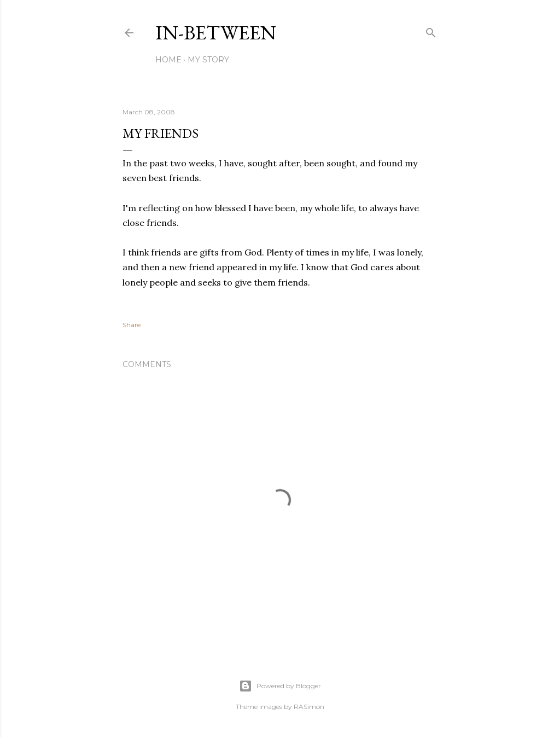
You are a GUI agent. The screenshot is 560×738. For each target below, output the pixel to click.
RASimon (309, 707)
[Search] (431, 30)
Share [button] (132, 325)
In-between (216, 33)
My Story (208, 60)
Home (168, 60)
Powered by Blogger (280, 686)
